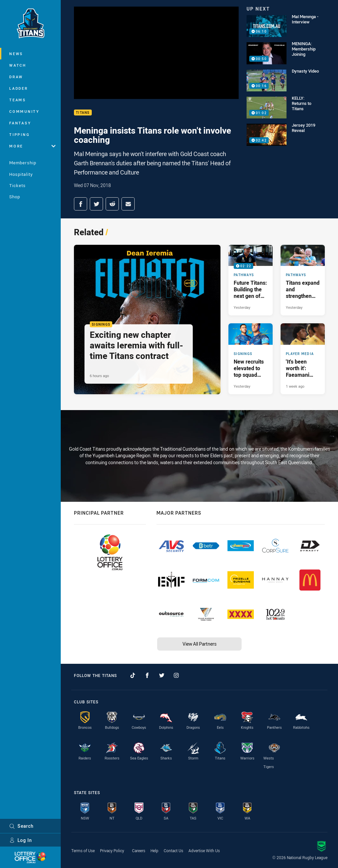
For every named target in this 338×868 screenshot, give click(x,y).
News (16, 54)
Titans (83, 113)
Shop (15, 197)
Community (24, 111)
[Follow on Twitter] (162, 675)
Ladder (19, 88)
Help (154, 851)
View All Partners (200, 644)
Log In (21, 840)
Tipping (19, 134)
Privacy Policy (112, 851)
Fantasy (20, 123)
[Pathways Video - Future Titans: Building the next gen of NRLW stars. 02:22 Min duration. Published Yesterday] (251, 280)
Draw (16, 77)
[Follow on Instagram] (176, 675)
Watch (18, 65)
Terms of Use (83, 851)
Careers (139, 851)
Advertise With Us (204, 851)
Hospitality (21, 174)
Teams (18, 100)
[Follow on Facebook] (147, 675)
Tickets (17, 185)
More (32, 146)
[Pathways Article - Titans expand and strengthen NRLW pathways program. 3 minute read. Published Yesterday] (303, 280)
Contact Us (173, 851)
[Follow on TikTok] (133, 675)
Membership (23, 163)
